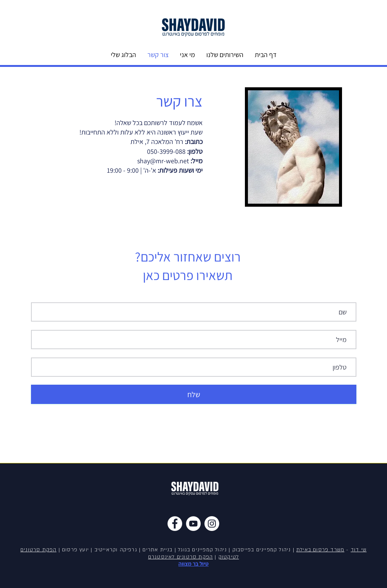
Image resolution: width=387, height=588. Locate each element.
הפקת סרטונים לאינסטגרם (180, 557)
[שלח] (194, 394)
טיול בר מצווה (193, 564)
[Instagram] (212, 524)
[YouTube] (193, 524)
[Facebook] (175, 524)
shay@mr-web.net (163, 161)
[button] (225, 55)
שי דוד (359, 550)
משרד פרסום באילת (320, 550)
